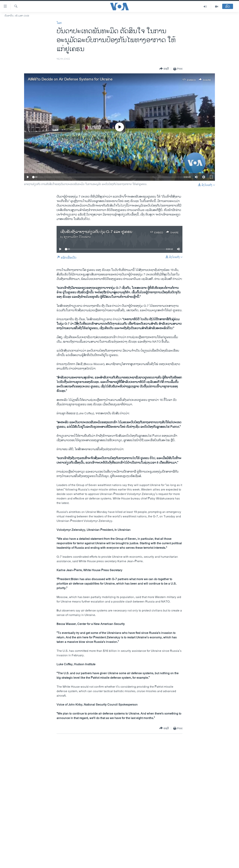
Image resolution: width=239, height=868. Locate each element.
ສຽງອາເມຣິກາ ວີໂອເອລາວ (77, 237)
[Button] (164, 69)
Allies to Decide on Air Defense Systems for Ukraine (70, 79)
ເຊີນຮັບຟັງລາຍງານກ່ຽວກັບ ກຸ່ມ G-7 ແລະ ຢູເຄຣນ (96, 232)
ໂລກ (59, 23)
